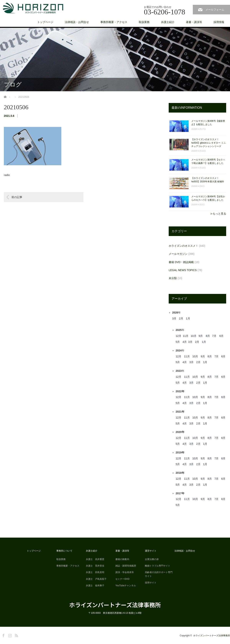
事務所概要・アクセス (114, 22)
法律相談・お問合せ (77, 22)
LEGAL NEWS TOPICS (183, 270)
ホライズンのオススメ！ (183, 246)
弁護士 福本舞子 (95, 586)
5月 (178, 342)
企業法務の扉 (152, 559)
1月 (188, 318)
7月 (214, 336)
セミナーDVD (122, 579)
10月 (194, 336)
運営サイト (151, 551)
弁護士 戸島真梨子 (96, 579)
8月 (208, 336)
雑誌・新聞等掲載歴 (126, 566)
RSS (16, 635)
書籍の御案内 (122, 559)
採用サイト (151, 583)
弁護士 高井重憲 (95, 559)
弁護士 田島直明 (95, 572)
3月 (174, 318)
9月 (201, 336)
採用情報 (219, 22)
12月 (178, 336)
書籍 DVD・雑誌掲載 (181, 262)
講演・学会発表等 (125, 572)
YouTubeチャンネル (126, 586)
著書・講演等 (194, 22)
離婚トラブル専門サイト (158, 566)
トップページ (45, 22)
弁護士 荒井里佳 (95, 566)
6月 (221, 336)
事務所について (64, 551)
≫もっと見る (218, 214)
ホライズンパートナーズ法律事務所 (115, 605)
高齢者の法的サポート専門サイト (159, 574)
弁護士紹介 (168, 22)
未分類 (173, 278)
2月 (181, 318)
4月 (185, 342)
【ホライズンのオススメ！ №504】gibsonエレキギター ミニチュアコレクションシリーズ (209, 143)
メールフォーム (215, 10)
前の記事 (17, 197)
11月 (186, 336)
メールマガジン (178, 254)
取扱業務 (144, 22)
